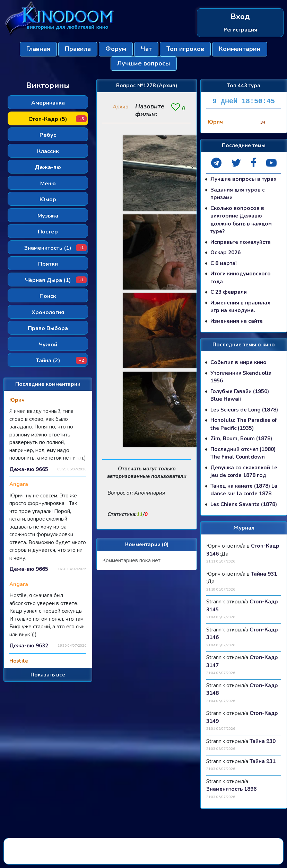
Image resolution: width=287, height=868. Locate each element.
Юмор (48, 200)
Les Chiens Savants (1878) (244, 504)
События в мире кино (238, 362)
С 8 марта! (224, 263)
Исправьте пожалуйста (241, 242)
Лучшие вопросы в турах (243, 179)
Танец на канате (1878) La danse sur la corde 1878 (244, 490)
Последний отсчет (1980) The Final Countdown (243, 453)
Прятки (48, 264)
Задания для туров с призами (238, 194)
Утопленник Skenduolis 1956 (241, 377)
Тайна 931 (264, 574)
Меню (48, 184)
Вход (240, 17)
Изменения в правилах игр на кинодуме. (240, 307)
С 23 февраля (229, 292)
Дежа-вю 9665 (29, 469)
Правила (78, 49)
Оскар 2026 (225, 253)
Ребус (48, 135)
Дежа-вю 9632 (29, 646)
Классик (48, 151)
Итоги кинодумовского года (241, 278)
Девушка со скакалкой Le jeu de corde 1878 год (244, 472)
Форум (116, 49)
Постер (48, 232)
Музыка (48, 216)
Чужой (48, 345)
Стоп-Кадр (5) (58, 119)
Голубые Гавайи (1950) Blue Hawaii (240, 395)
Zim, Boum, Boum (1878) (241, 439)
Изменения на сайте (237, 321)
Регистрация (240, 30)
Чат (146, 49)
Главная (38, 49)
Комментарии (240, 49)
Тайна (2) (61, 361)
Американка (48, 103)
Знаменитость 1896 (231, 789)
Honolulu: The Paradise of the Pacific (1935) (243, 424)
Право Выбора (48, 328)
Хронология (48, 312)
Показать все (48, 675)
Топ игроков (185, 49)
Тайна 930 (263, 741)
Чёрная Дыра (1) (56, 280)
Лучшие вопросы (144, 63)
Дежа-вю (48, 167)
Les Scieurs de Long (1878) (244, 410)
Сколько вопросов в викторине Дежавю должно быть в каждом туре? (241, 220)
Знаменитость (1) (55, 248)
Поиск (48, 296)
